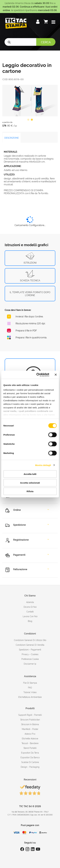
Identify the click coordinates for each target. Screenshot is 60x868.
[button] (53, 22)
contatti (30, 611)
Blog (30, 621)
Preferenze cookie (30, 659)
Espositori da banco (30, 757)
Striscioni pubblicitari (30, 719)
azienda (30, 602)
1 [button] (28, 120)
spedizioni (24, 649)
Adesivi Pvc (30, 734)
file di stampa (30, 683)
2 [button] (32, 120)
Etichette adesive (30, 738)
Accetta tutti (30, 474)
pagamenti (36, 649)
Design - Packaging (30, 767)
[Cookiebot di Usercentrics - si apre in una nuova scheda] (37, 375)
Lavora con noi (30, 616)
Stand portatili (30, 748)
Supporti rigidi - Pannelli (30, 715)
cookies (35, 654)
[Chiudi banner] (56, 375)
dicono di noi (30, 607)
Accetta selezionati (30, 483)
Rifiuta (30, 491)
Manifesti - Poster (30, 729)
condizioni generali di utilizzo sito (30, 640)
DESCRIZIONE (12, 138)
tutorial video (30, 692)
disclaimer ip (30, 664)
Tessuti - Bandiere (30, 743)
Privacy (25, 654)
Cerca (46, 42)
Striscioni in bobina (30, 724)
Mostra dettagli (43, 465)
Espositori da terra (30, 753)
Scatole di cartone (30, 762)
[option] (30, 100)
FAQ (30, 687)
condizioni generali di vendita (30, 645)
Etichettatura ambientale (30, 697)
